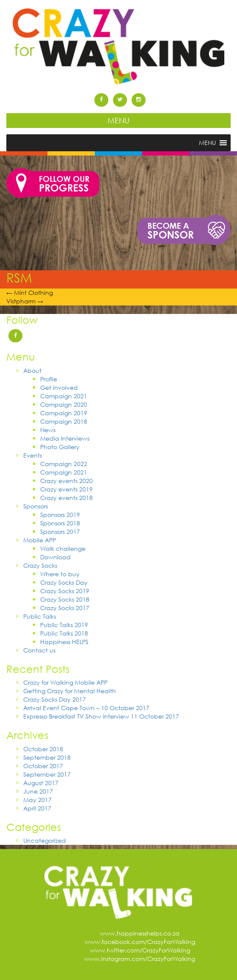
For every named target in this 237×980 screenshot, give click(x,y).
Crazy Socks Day (64, 582)
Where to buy (60, 574)
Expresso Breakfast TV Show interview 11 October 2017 (101, 716)
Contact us (39, 650)
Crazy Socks (40, 565)
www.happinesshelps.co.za (140, 933)
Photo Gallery (60, 447)
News (48, 430)
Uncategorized (45, 840)
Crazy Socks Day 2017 (55, 699)
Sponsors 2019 (60, 515)
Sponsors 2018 (60, 523)
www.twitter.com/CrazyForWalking (140, 950)
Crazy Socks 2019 (65, 591)
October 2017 (43, 766)
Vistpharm (25, 301)
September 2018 (47, 757)
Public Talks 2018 (64, 633)
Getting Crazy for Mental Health (70, 691)
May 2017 (37, 800)
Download (55, 557)
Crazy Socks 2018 (65, 599)
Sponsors (36, 506)
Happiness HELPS (64, 642)
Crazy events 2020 (66, 481)
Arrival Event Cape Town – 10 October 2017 (86, 708)
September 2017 (47, 774)
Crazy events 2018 (66, 498)
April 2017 (37, 808)
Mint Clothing (30, 293)
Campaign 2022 (64, 464)
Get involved (59, 387)
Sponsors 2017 (60, 532)
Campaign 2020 (64, 404)
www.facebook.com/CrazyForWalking (140, 942)
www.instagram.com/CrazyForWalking (140, 959)
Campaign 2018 (64, 421)
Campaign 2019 (64, 413)
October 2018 (43, 749)
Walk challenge (63, 548)
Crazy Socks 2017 (65, 608)
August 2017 (41, 783)
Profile (49, 379)
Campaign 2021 (64, 396)
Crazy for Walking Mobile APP (65, 682)
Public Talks (40, 616)
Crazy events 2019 (66, 489)
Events (33, 455)
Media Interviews (65, 438)
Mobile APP (40, 540)
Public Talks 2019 (64, 625)
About (32, 371)
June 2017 (38, 791)
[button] (207, 143)
